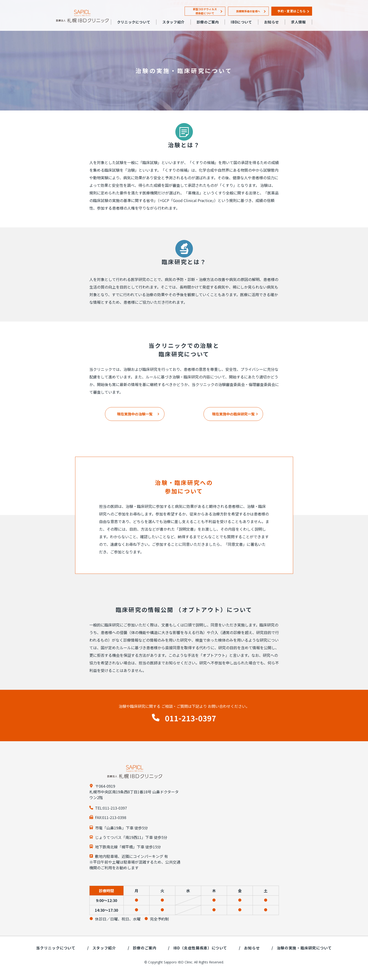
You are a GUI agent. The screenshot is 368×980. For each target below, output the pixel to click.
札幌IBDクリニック (82, 16)
